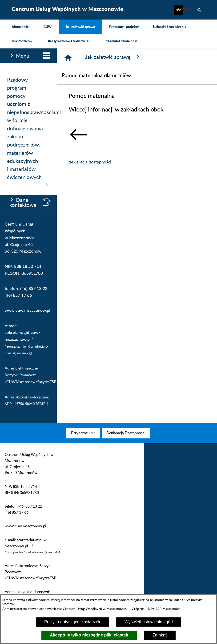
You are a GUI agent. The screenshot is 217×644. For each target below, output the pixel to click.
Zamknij (160, 635)
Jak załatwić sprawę (113, 57)
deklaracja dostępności (90, 162)
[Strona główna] (68, 58)
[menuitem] (21, 27)
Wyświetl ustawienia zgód (149, 622)
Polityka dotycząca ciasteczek (72, 622)
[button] (179, 10)
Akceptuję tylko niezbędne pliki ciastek (89, 635)
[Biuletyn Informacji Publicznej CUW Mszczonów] (189, 10)
